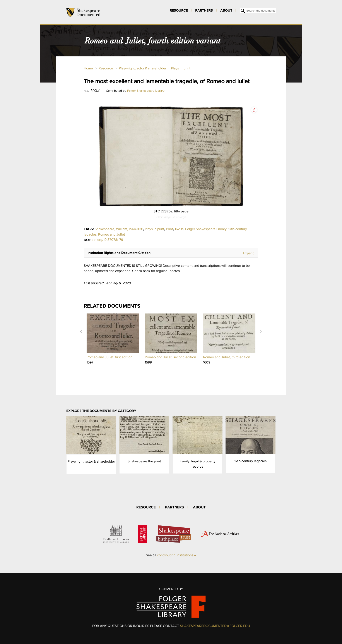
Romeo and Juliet (112, 234)
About (226, 10)
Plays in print (181, 68)
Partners (204, 10)
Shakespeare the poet (144, 461)
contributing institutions (175, 555)
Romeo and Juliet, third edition (227, 357)
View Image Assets (254, 110)
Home (88, 68)
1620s (179, 229)
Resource (179, 10)
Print (169, 229)
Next (261, 331)
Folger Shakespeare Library (146, 91)
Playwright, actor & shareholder (143, 68)
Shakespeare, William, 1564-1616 (119, 229)
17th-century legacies (251, 461)
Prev (81, 331)
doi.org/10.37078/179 (107, 240)
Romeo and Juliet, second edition (170, 357)
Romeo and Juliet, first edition (109, 357)
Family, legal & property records (198, 464)
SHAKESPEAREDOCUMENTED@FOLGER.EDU (215, 626)
